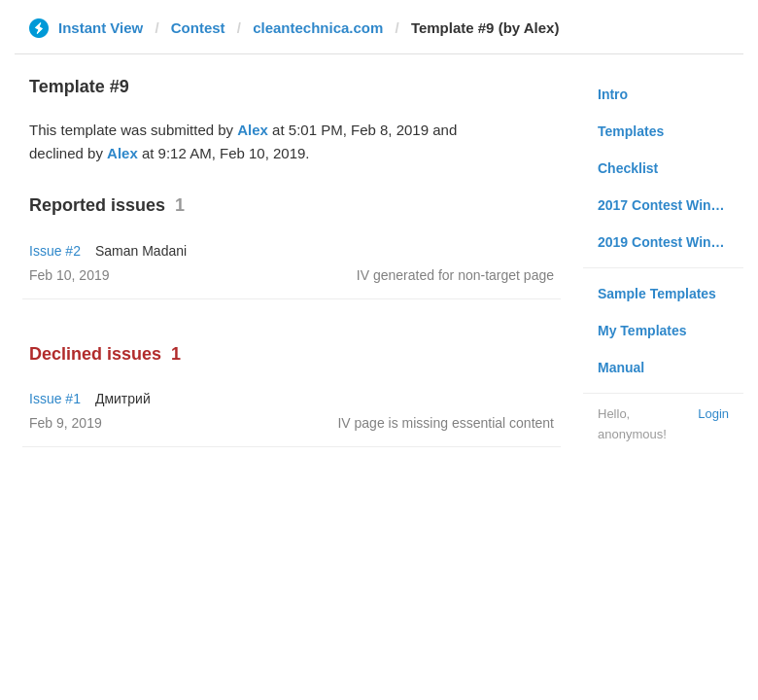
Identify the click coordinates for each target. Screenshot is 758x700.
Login (713, 414)
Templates (631, 131)
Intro (613, 94)
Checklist (628, 168)
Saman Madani (141, 251)
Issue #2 (55, 251)
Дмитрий (123, 399)
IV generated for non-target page (455, 275)
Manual (621, 367)
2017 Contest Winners (669, 205)
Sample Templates (657, 294)
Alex (253, 130)
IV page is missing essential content (446, 423)
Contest (198, 28)
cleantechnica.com (318, 28)
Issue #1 (55, 399)
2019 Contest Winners (669, 242)
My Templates (642, 331)
